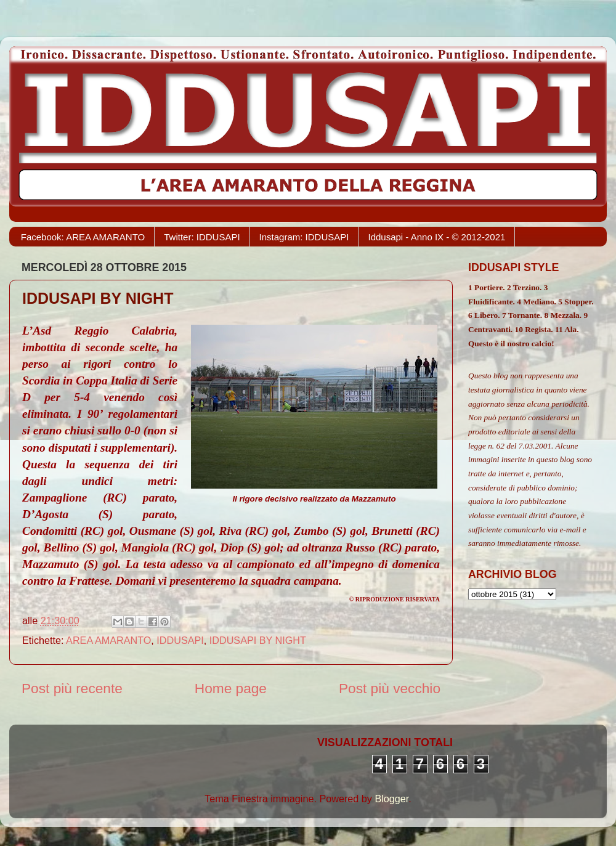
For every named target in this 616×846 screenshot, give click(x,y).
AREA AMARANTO (108, 640)
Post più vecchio (390, 688)
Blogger (391, 799)
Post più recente (72, 688)
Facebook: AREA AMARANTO (83, 237)
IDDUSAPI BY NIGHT (258, 640)
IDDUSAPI (180, 640)
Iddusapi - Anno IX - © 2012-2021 (436, 237)
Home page (231, 688)
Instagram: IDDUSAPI (304, 237)
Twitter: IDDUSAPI (202, 237)
